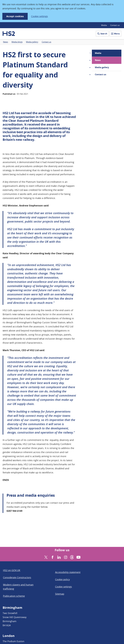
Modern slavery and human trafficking (18, 587)
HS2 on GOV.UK (12, 570)
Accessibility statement (68, 572)
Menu (115, 34)
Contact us (115, 25)
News (98, 60)
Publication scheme (14, 596)
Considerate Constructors (17, 577)
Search (102, 34)
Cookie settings (39, 16)
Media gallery (102, 67)
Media (104, 25)
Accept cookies (15, 16)
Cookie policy (62, 579)
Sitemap (60, 594)
